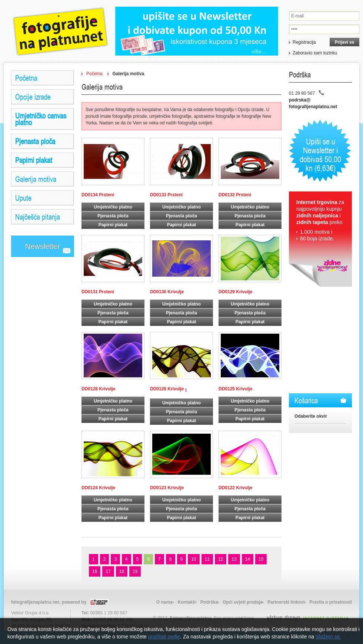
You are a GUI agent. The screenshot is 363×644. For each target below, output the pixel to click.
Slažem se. (328, 637)
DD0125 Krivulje (235, 389)
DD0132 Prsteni (235, 195)
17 (108, 571)
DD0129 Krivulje (235, 292)
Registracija (304, 42)
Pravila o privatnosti (331, 602)
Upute (23, 198)
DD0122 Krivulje (235, 488)
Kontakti (187, 602)
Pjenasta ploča (35, 141)
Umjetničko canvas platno (41, 119)
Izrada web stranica (1, 616)
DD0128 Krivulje (98, 389)
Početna (26, 78)
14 (248, 559)
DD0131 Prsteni (98, 292)
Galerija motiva (36, 179)
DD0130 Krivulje (167, 292)
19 (135, 571)
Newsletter (43, 246)
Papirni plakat (34, 160)
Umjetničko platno (113, 207)
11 (207, 559)
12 (221, 559)
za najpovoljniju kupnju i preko (320, 221)
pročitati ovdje (164, 637)
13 (234, 559)
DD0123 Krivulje (167, 488)
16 (95, 571)
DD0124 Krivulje (98, 488)
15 (261, 559)
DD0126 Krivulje (169, 389)
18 (122, 571)
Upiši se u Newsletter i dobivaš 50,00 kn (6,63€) (320, 154)
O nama (164, 602)
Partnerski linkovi (286, 602)
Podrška (209, 602)
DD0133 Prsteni (166, 195)
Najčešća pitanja (38, 217)
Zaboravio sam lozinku (315, 53)
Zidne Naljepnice (60, 31)
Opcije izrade (33, 97)
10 (194, 559)
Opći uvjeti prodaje (243, 602)
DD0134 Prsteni (98, 195)
